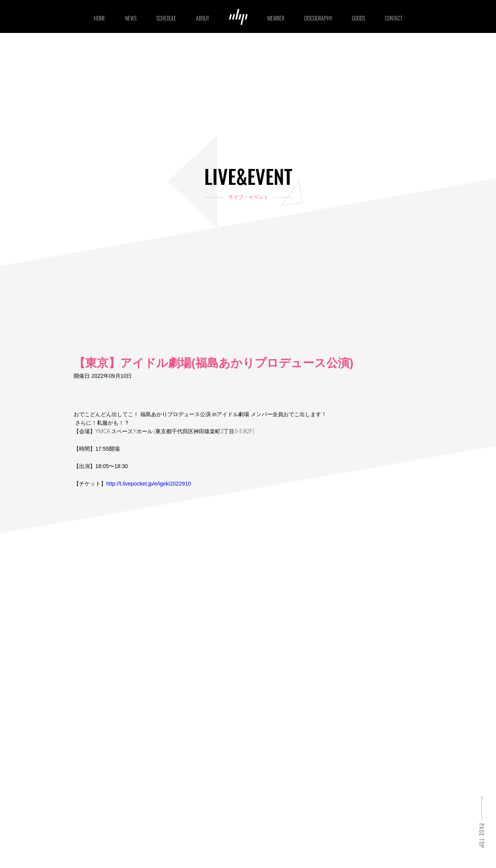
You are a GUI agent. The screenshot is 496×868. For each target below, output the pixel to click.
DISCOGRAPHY (318, 18)
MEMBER (276, 18)
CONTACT (394, 18)
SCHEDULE (166, 18)
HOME (100, 18)
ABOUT (203, 18)
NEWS (131, 18)
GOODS (358, 18)
